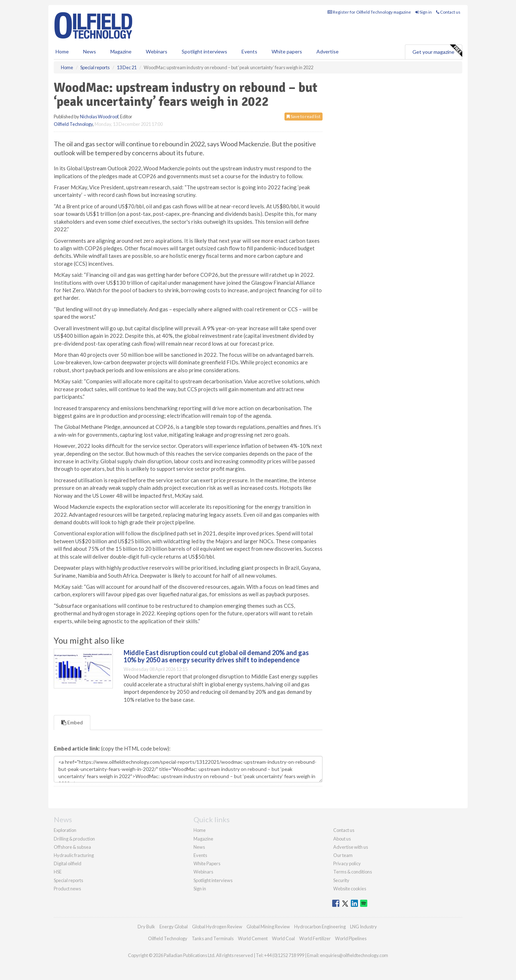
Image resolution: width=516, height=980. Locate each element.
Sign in (424, 12)
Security (341, 880)
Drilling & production (74, 839)
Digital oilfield (68, 863)
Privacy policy (347, 863)
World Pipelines (351, 938)
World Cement (253, 938)
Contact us (448, 12)
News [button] (90, 51)
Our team (343, 855)
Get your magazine (437, 51)
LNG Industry (364, 927)
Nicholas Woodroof (99, 117)
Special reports (68, 880)
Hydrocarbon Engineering (320, 927)
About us (342, 839)
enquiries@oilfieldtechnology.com (354, 955)
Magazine (121, 51)
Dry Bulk (146, 927)
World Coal (283, 938)
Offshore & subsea (72, 847)
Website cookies (350, 889)
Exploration (65, 830)
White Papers (207, 863)
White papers (287, 51)
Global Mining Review (268, 927)
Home (62, 51)
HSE (58, 872)
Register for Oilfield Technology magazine (369, 12)
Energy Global (174, 927)
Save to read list (304, 116)
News (199, 847)
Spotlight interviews (204, 51)
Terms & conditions (353, 872)
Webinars (157, 51)
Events (249, 51)
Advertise (328, 51)
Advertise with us (351, 847)
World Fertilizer (315, 938)
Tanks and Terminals (213, 938)
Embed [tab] (72, 722)
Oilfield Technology (73, 124)
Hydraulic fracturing (74, 855)
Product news (67, 889)
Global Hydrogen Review (217, 927)
